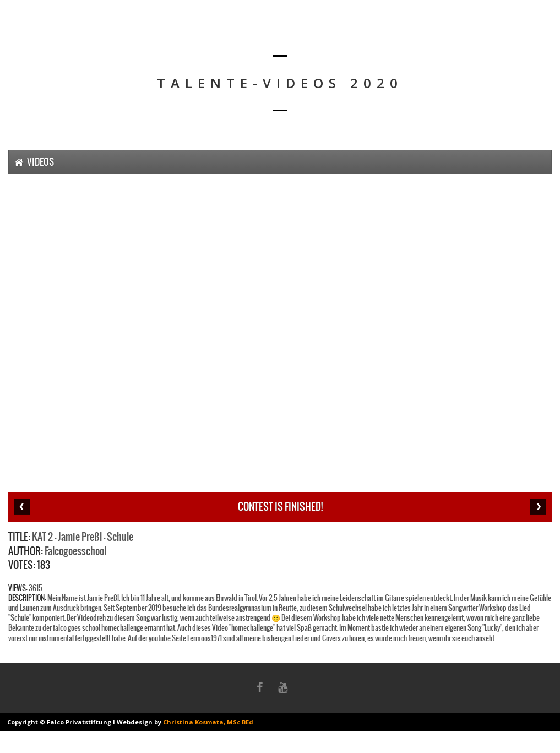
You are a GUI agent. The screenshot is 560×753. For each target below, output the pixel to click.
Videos (34, 162)
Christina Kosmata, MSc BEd (208, 722)
